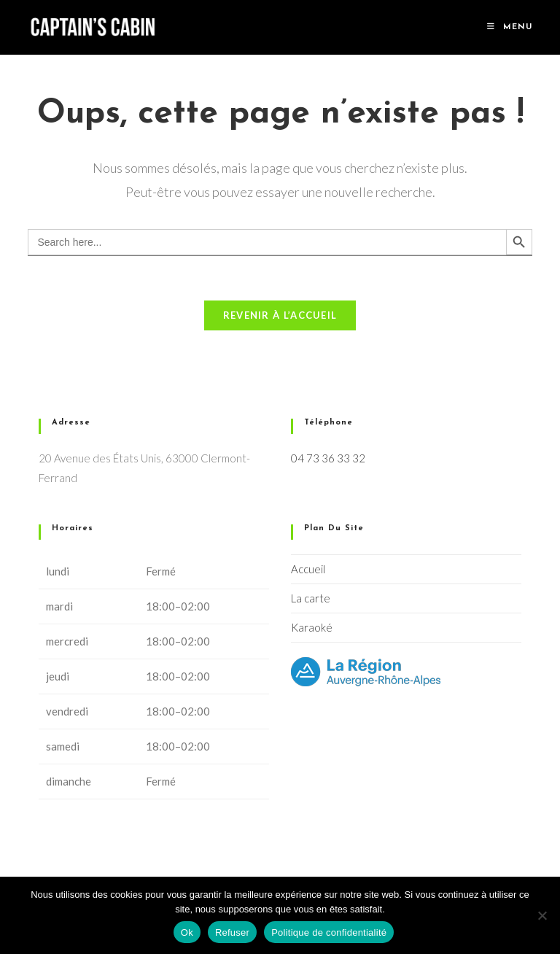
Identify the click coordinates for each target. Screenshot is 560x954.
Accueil (308, 569)
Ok (187, 932)
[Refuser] (542, 915)
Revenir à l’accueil (280, 315)
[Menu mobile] (510, 27)
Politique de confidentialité (329, 932)
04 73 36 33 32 (328, 458)
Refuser (232, 932)
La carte (311, 598)
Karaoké (312, 627)
